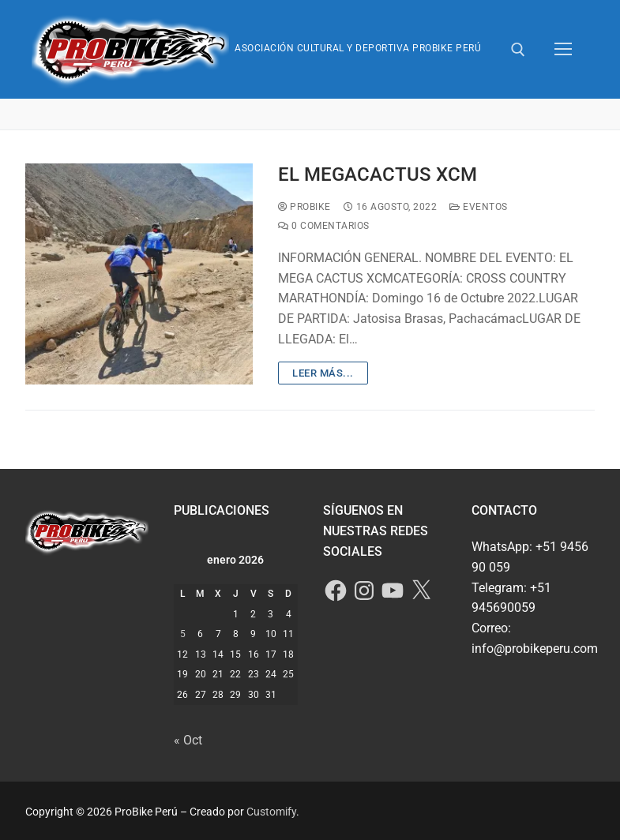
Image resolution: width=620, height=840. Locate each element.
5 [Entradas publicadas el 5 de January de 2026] (183, 634)
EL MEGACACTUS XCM (378, 174)
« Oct (188, 740)
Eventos (479, 207)
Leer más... (323, 373)
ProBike (304, 207)
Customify (271, 812)
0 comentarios (324, 226)
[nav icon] (563, 50)
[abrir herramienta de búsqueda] (518, 50)
